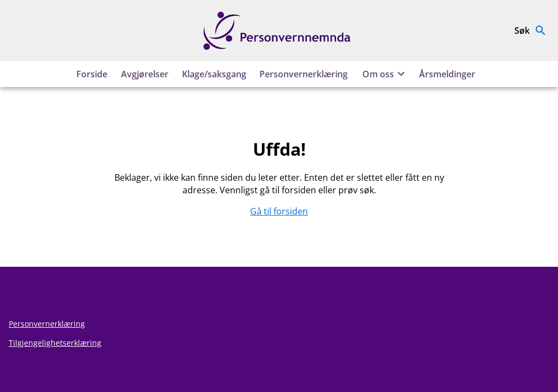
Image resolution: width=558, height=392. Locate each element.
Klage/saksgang (214, 74)
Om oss (385, 74)
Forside (92, 74)
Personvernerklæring (304, 74)
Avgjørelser (145, 74)
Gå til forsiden (279, 211)
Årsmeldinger (447, 74)
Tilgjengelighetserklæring (55, 343)
